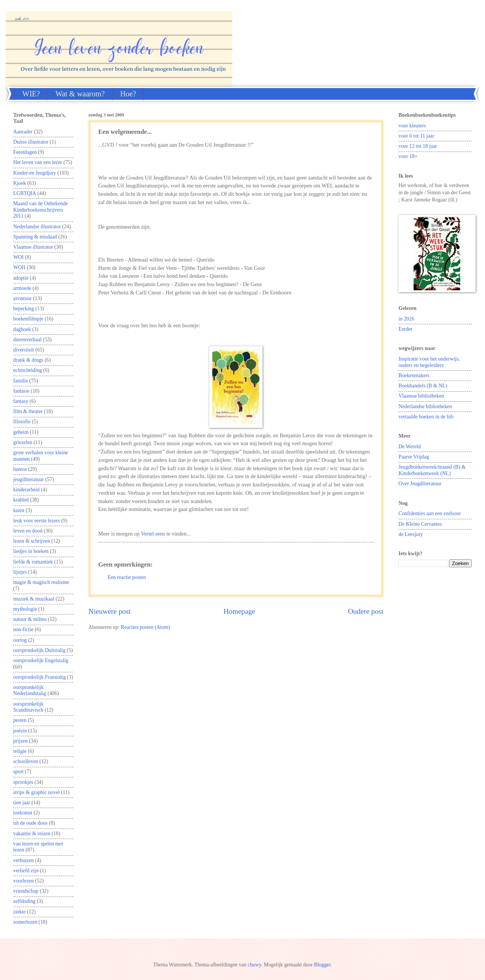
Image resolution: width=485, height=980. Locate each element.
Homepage (239, 611)
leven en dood (28, 531)
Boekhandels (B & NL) (423, 386)
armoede (22, 288)
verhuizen (23, 860)
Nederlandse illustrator (37, 227)
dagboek (22, 329)
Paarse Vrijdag (414, 457)
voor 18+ (408, 156)
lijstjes (20, 572)
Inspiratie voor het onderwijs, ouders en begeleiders (429, 362)
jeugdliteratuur (29, 479)
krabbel (21, 500)
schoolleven (26, 761)
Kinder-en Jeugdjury (35, 173)
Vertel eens (153, 534)
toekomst (23, 813)
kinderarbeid (26, 490)
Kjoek (20, 183)
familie (21, 381)
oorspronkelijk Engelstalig (41, 660)
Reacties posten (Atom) (145, 627)
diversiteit (24, 350)
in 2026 (406, 319)
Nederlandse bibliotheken (425, 406)
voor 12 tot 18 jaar (418, 146)
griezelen (23, 442)
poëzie (20, 731)
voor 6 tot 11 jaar (416, 136)
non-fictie (23, 629)
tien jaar (22, 803)
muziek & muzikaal (34, 599)
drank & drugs (28, 360)
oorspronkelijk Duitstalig (39, 650)
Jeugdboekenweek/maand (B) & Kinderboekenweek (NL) (432, 470)
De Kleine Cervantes (420, 524)
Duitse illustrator (31, 142)
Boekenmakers (414, 375)
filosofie (22, 422)
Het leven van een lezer (38, 162)
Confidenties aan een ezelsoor (430, 513)
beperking (24, 309)
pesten (20, 720)
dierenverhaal (27, 340)
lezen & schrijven (32, 541)
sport (19, 772)
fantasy (21, 401)
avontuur (22, 298)
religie (20, 751)
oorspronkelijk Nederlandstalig (30, 690)
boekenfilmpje (28, 319)
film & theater (28, 411)
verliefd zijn (26, 871)
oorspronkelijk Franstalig (39, 677)
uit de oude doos (30, 823)
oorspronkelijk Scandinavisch (28, 707)
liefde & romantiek (33, 562)
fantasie (21, 391)
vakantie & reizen (32, 834)
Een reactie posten (127, 577)
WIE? (31, 94)
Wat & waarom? (80, 94)
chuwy (255, 965)
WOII (19, 267)
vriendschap (26, 891)
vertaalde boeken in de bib (426, 417)
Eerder (405, 329)
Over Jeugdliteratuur (420, 484)
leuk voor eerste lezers (37, 521)
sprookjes (23, 782)
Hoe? (128, 94)
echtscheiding (28, 370)
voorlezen (23, 881)
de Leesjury (411, 534)
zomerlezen (25, 922)
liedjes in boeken (31, 551)
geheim (21, 432)
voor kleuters (412, 126)
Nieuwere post (110, 611)
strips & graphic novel (36, 792)
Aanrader (23, 132)
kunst (19, 510)
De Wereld (410, 447)
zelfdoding (24, 901)
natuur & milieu (30, 619)
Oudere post (366, 611)
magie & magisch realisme (41, 582)
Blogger (322, 965)
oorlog (20, 640)
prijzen (20, 741)
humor (20, 469)
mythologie (25, 609)
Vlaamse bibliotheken (421, 396)
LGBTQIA (25, 193)
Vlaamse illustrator (33, 247)
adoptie (21, 278)
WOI (19, 257)
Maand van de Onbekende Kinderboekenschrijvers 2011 (40, 210)
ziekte (19, 912)
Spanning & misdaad (35, 237)
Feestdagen (25, 152)
